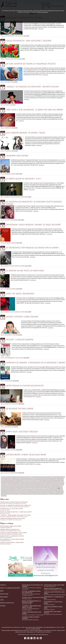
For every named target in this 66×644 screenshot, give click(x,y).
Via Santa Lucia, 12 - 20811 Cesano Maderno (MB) (24, 627)
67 (15, 481)
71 (24, 481)
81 (47, 481)
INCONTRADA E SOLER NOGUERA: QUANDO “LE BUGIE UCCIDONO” (34, 225)
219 (32, 492)
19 (35, 477)
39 (15, 479)
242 (33, 494)
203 (50, 490)
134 (52, 485)
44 (27, 479)
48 (36, 479)
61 (2, 481)
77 (38, 481)
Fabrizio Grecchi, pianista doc (10, 529)
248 (51, 494)
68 (17, 481)
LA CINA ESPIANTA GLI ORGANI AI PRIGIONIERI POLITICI (31, 64)
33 (2, 479)
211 (10, 492)
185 (2, 490)
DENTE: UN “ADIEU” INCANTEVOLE (20, 294)
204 (53, 490)
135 (55, 485)
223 (43, 492)
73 (29, 481)
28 (55, 477)
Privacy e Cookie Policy (7, 603)
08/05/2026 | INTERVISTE (6, 537)
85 (56, 481)
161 (61, 486)
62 (4, 481)
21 (39, 477)
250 (56, 494)
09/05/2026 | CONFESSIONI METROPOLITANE (11, 534)
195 (29, 490)
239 (25, 494)
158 (53, 486)
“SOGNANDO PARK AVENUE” (17, 156)
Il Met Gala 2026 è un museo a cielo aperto (13, 533)
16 (29, 477)
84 (54, 481)
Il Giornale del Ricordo (7, 627)
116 (5, 485)
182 (56, 488)
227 (54, 492)
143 (13, 486)
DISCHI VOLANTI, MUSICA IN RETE (15, 197)
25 (48, 477)
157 (51, 486)
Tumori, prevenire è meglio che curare (33, 613)
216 (24, 492)
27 (53, 477)
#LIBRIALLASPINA (10, 174)
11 (18, 477)
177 (43, 488)
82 (49, 481)
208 (2, 492)
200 (42, 490)
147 (24, 486)
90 (4, 483)
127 (33, 485)
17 (31, 477)
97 (20, 483)
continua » (41, 29)
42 (22, 479)
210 (8, 492)
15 (27, 477)
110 (53, 483)
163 (5, 488)
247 (48, 494)
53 (47, 479)
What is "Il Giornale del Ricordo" (10, 588)
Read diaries (4, 597)
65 (11, 481)
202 (48, 490)
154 (43, 486)
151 (35, 486)
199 (39, 490)
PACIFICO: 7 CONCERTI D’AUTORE (20, 340)
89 (2, 483)
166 (13, 488)
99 (24, 483)
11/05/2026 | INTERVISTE (6, 528)
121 (17, 485)
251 (59, 494)
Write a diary (4, 594)
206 (59, 490)
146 (21, 486)
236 (16, 494)
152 (37, 486)
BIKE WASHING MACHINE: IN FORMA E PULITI (26, 133)
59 (60, 479)
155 (45, 486)
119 (12, 485)
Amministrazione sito (43, 634)
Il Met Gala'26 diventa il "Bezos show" (12, 542)
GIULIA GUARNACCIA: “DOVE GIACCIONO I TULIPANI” (29, 41)
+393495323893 (39, 627)
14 (25, 477)
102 (32, 483)
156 (48, 486)
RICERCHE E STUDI (10, 335)
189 (13, 490)
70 (22, 481)
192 (21, 490)
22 (42, 477)
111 (56, 483)
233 (8, 494)
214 (18, 492)
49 (38, 479)
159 (56, 486)
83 (51, 481)
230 (63, 492)
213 (16, 492)
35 (6, 479)
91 (6, 483)
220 (34, 492)
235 (13, 494)
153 (40, 486)
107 (45, 483)
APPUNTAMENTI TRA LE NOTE (14, 36)
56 (54, 479)
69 (20, 481)
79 (43, 481)
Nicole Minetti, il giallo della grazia (12, 539)
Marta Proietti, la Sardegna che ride (12, 536)
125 (28, 485)
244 (39, 494)
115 (2, 485)
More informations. (43, 12)
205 (56, 490)
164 (8, 488)
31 (62, 477)
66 (13, 481)
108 (48, 483)
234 (11, 494)
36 (9, 479)
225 (48, 492)
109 (50, 483)
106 (42, 483)
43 (24, 479)
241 (30, 494)
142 (10, 486)
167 (16, 488)
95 (15, 483)
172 (29, 488)
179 (48, 488)
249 (53, 494)
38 (13, 479)
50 (41, 479)
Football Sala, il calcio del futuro (33, 598)
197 (34, 490)
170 (24, 488)
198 (37, 490)
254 (5, 496)
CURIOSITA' (8, 128)
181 (54, 488)
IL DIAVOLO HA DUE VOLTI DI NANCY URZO (25, 271)
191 (18, 490)
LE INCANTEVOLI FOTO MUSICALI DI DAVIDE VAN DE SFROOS (32, 248)
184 (61, 488)
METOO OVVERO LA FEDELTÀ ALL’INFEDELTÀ (25, 386)
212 (13, 492)
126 (31, 485)
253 (2, 496)
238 (22, 494)
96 (17, 483)
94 (13, 483)
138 (63, 485)
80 (45, 481)
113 (60, 483)
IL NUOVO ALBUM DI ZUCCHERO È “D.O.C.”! (24, 179)
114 (63, 483)
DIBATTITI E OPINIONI (11, 404)
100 (27, 483)
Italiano (3, 606)
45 (29, 479)
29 (57, 477)
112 (58, 483)
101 (29, 483)
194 (26, 490)
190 (16, 490)
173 (32, 488)
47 (34, 479)
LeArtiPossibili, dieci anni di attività (55, 613)
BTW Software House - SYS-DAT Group (28, 634)
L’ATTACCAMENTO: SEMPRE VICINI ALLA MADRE (26, 455)
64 (8, 481)
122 (20, 485)
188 (10, 490)
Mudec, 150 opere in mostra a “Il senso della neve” (33, 602)
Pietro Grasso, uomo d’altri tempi (11, 526)
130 (41, 485)
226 (51, 492)
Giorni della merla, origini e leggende (33, 618)
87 (60, 481)
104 (37, 483)
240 (28, 494)
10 (16, 477)
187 (8, 490)
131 (44, 485)
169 (21, 488)
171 (26, 488)
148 (27, 486)
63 (6, 481)
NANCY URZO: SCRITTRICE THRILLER (22, 432)
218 (29, 492)
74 (31, 481)
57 (56, 479)
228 (57, 492)
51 (43, 479)
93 (11, 483)
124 (25, 485)
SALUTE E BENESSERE (11, 220)
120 (15, 485)
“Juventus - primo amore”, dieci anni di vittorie (33, 608)
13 (23, 477)
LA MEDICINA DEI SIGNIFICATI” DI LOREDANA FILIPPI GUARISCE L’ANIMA (34, 203)
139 (2, 486)
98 (22, 483)
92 (8, 483)
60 (63, 479)
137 (60, 485)
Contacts (3, 585)
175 (37, 488)
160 (59, 486)
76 (36, 481)
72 (26, 481)
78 (40, 481)
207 (62, 490)
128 (36, 485)
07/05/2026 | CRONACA (6, 541)
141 (8, 486)
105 (40, 483)
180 (51, 488)
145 (18, 486)
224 (46, 492)
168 (18, 488)
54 (49, 479)
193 (23, 490)
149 (29, 486)
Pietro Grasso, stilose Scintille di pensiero (33, 587)
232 (5, 494)
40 (18, 479)
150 (32, 486)
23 (44, 477)
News (2, 36)
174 (34, 488)
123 (23, 485)
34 (4, 479)
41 (20, 479)
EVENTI (7, 105)
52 (45, 479)
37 (11, 479)
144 (16, 486)
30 (59, 477)
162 (2, 488)
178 (45, 488)
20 (37, 477)
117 (7, 485)
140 (5, 486)
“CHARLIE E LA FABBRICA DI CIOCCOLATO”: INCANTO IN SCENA (32, 87)
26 (50, 477)
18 (33, 477)
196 (31, 490)
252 (62, 494)
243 (36, 494)
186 (5, 490)
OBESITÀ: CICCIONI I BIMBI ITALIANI (22, 317)
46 (31, 479)
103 (34, 483)
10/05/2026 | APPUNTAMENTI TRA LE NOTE (11, 531)
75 (33, 481)
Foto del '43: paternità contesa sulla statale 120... (33, 593)
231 (2, 494)
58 (58, 479)
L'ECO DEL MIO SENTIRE (12, 59)
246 (45, 494)
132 (47, 485)
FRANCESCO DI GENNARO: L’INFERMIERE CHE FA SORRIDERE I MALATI (36, 363)
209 (5, 492)
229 (60, 492)
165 (10, 488)
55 (52, 479)
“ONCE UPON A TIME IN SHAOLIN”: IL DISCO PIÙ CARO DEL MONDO (34, 110)
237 (19, 494)
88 (63, 481)
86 (58, 481)
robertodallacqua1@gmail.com (50, 627)
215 (21, 492)
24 (46, 477)
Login (2, 600)
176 (40, 488)
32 (64, 477)
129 (39, 485)
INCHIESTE (8, 82)
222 (40, 492)
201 (45, 490)
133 (49, 485)
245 (42, 494)
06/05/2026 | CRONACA (6, 544)
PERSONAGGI (9, 381)
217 (26, 492)
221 (37, 492)
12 (20, 477)
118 (10, 485)
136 (57, 485)
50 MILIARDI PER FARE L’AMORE (20, 409)
